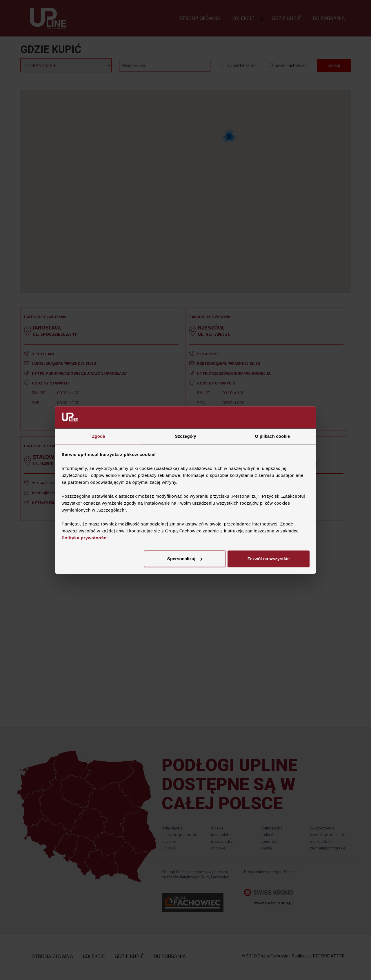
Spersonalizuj (185, 559)
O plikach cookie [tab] (273, 436)
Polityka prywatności (85, 538)
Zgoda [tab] (99, 436)
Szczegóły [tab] (185, 436)
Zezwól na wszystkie (268, 559)
